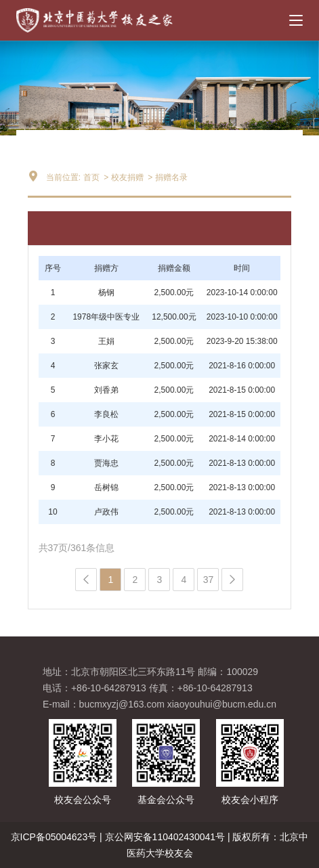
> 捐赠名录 (167, 177)
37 (209, 580)
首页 (91, 177)
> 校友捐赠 (123, 177)
